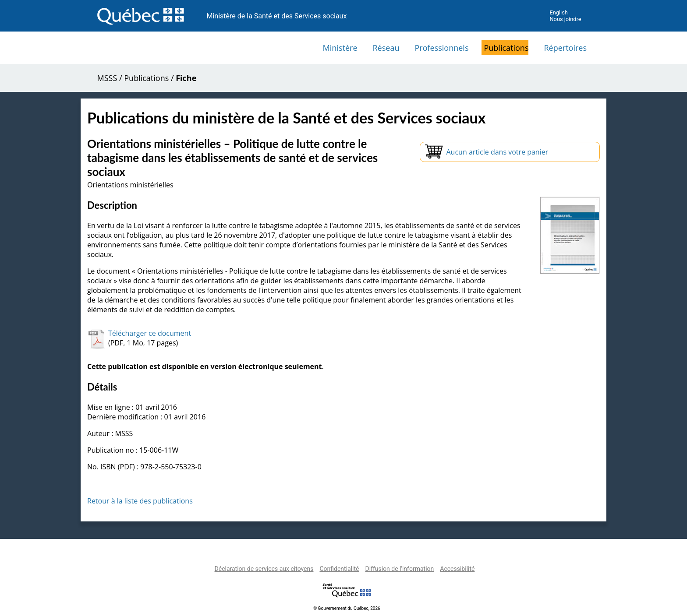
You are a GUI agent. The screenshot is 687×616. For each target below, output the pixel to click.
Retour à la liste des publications (140, 501)
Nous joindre (565, 19)
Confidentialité (339, 569)
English (558, 12)
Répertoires (565, 48)
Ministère (340, 48)
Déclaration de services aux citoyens (264, 569)
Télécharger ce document (150, 333)
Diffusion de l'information (399, 569)
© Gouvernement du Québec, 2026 (347, 608)
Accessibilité (457, 569)
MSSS (107, 78)
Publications (506, 48)
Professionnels (441, 48)
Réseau (386, 48)
